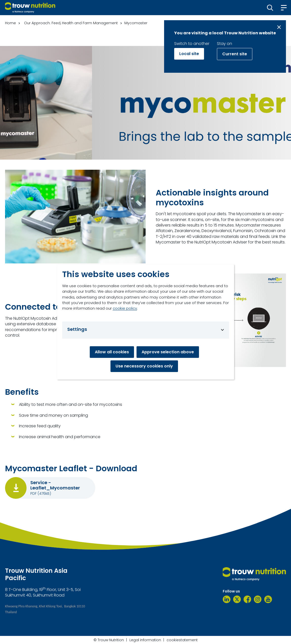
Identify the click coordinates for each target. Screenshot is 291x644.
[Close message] (279, 27)
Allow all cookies (112, 352)
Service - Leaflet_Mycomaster (55, 485)
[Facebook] (247, 599)
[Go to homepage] (30, 8)
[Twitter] (237, 599)
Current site (235, 54)
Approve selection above (168, 352)
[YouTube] (268, 599)
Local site (189, 54)
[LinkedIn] (227, 599)
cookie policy (125, 308)
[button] (270, 8)
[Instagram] (258, 599)
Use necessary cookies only (144, 366)
